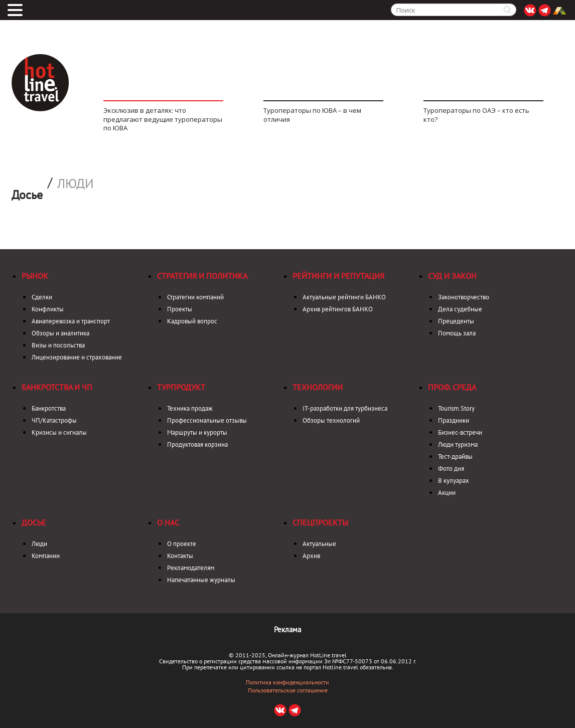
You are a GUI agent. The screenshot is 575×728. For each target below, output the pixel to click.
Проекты (180, 309)
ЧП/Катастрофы (54, 420)
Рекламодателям (191, 568)
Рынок (35, 276)
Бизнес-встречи (460, 432)
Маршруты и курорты (197, 432)
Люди (76, 184)
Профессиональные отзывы (207, 420)
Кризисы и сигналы (59, 432)
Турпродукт (181, 387)
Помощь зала (457, 333)
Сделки (42, 297)
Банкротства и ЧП (57, 387)
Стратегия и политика (202, 276)
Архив (311, 556)
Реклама (287, 629)
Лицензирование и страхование (77, 357)
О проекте (182, 544)
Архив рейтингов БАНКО (338, 309)
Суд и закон (452, 276)
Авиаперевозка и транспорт (71, 321)
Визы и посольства (58, 345)
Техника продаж (190, 408)
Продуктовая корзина (197, 444)
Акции (447, 493)
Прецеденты (456, 321)
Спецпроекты (320, 522)
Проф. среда (452, 387)
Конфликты (48, 309)
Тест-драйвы (455, 457)
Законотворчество (464, 297)
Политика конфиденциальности (287, 682)
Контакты (180, 556)
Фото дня (451, 469)
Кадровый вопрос (192, 321)
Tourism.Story (456, 408)
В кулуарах (454, 481)
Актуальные (319, 544)
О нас (168, 522)
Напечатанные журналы (201, 580)
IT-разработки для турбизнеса (345, 408)
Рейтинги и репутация (338, 276)
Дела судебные (460, 309)
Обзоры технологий (331, 420)
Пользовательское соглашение (288, 690)
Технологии (318, 387)
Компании (46, 556)
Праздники (454, 420)
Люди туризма (458, 444)
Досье (34, 522)
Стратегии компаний (195, 297)
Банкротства (49, 408)
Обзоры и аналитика (60, 333)
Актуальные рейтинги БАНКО (344, 297)
